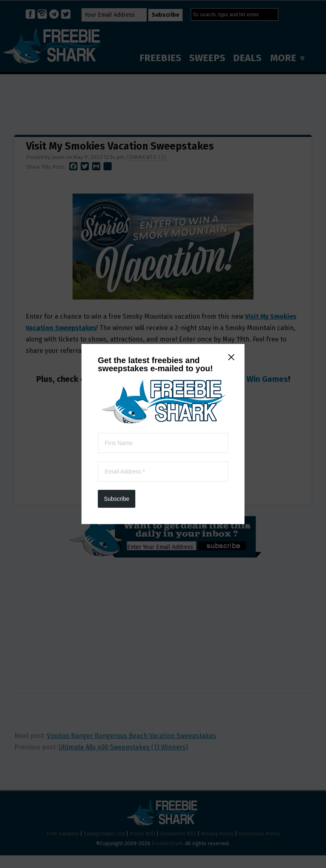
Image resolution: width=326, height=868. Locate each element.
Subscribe (117, 211)
